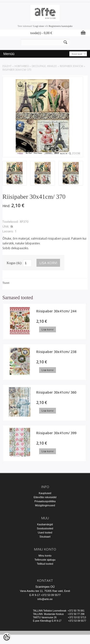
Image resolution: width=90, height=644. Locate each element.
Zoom (76, 153)
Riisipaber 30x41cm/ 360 (56, 392)
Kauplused (45, 493)
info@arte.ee (45, 599)
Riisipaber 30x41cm (71, 66)
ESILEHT (7, 66)
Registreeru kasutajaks (61, 26)
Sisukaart (45, 537)
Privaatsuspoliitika (45, 501)
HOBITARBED (22, 66)
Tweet (6, 283)
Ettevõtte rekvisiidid (45, 497)
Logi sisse (39, 26)
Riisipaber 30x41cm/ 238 (56, 352)
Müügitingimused (45, 505)
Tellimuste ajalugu (45, 560)
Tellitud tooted (45, 564)
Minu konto (45, 556)
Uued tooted (45, 533)
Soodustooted (45, 528)
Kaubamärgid (45, 524)
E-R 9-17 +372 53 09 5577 (45, 595)
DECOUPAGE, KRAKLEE (44, 66)
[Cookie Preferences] (7, 637)
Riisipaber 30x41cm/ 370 (17, 70)
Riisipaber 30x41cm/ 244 (56, 311)
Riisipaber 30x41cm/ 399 (56, 433)
